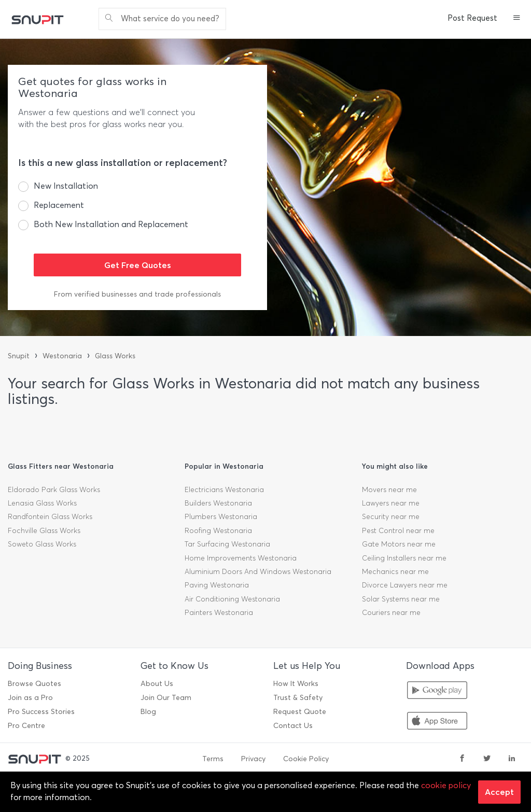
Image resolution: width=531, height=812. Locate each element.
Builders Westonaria (218, 503)
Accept (499, 792)
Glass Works (115, 356)
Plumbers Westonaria (221, 517)
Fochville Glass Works (44, 531)
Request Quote (300, 712)
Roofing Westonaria (218, 531)
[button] (517, 19)
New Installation (66, 186)
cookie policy (446, 785)
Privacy (253, 759)
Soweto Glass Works (42, 544)
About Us (157, 684)
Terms (213, 759)
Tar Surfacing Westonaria (227, 544)
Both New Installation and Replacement (111, 224)
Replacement (59, 205)
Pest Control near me (398, 531)
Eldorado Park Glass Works (54, 490)
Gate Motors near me (399, 544)
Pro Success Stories (41, 712)
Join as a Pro (30, 698)
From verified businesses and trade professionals (137, 294)
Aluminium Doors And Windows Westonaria (258, 572)
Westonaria (62, 356)
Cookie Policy (306, 759)
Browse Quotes (34, 684)
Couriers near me (391, 613)
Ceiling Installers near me (404, 558)
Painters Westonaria (219, 613)
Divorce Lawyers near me (405, 585)
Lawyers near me (391, 503)
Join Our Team (166, 698)
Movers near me (389, 490)
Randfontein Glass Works (50, 517)
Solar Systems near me (401, 599)
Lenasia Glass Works (42, 503)
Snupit (19, 356)
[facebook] (462, 759)
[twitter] (487, 759)
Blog (148, 712)
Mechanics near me (395, 572)
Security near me (391, 517)
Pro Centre (26, 726)
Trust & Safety (298, 698)
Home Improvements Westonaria (241, 558)
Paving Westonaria (217, 585)
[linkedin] (512, 759)
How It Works (296, 684)
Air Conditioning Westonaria (232, 599)
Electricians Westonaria (224, 490)
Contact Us (293, 726)
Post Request (472, 18)
